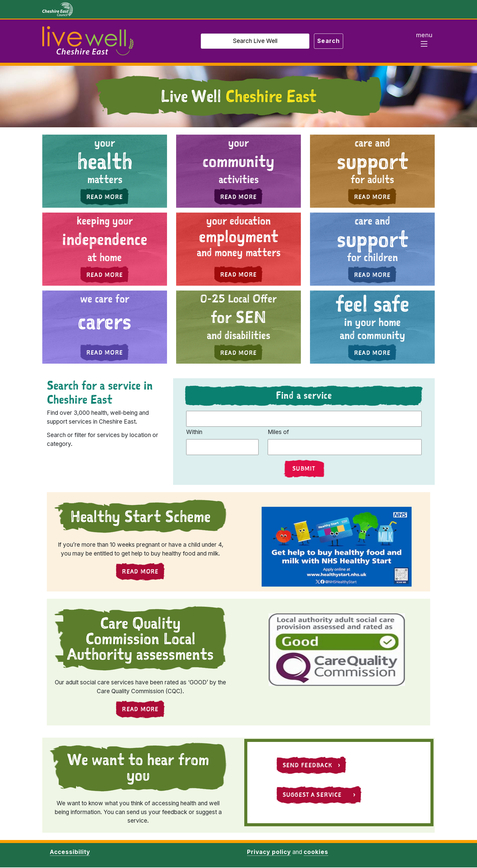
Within (194, 432)
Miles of (278, 432)
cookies (316, 853)
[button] (105, 171)
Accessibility (70, 853)
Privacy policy (269, 853)
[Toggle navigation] (424, 41)
